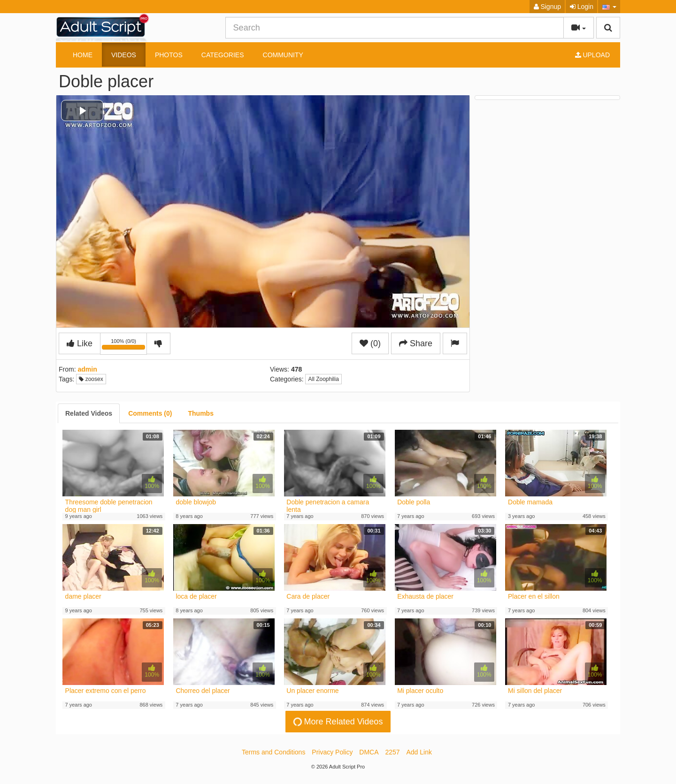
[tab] (89, 413)
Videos (124, 55)
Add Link (419, 752)
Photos (169, 55)
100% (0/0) (124, 345)
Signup (547, 7)
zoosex (91, 379)
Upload (592, 55)
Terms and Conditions (273, 752)
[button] (609, 7)
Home (83, 55)
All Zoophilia (323, 379)
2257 (392, 752)
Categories (223, 55)
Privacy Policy (332, 752)
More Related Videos (337, 722)
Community (283, 55)
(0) (370, 343)
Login (582, 7)
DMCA (369, 752)
